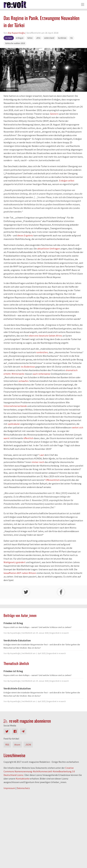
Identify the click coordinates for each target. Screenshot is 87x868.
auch (35, 374)
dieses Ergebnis (25, 235)
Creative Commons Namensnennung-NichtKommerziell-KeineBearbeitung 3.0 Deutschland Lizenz (39, 771)
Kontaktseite (23, 779)
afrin (38, 38)
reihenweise (44, 374)
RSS (7, 745)
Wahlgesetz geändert (15, 562)
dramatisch (72, 370)
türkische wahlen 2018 (15, 43)
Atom (17, 745)
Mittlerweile (18, 374)
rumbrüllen (42, 352)
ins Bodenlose (28, 367)
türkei (30, 38)
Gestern (54, 114)
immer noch (38, 462)
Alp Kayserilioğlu (16, 33)
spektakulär (14, 424)
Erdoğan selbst (67, 181)
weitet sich (78, 427)
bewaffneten (10, 573)
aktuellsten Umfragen (49, 249)
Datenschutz (23, 788)
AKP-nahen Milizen (26, 573)
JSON (28, 745)
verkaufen (23, 381)
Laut (42, 455)
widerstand (49, 38)
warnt (7, 438)
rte (71, 38)
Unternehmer (11, 406)
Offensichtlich (53, 480)
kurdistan (62, 38)
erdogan (20, 38)
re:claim (9, 38)
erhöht (7, 374)
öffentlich (28, 438)
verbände (22, 406)
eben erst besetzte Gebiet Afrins (46, 336)
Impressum (9, 788)
